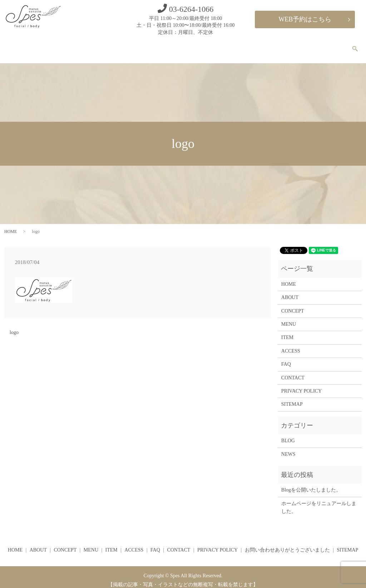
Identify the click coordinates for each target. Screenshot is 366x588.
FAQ (299, 46)
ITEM (242, 46)
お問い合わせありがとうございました (287, 544)
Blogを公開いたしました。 (311, 484)
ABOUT (147, 46)
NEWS (288, 448)
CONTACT (330, 46)
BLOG (288, 435)
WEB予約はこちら (305, 19)
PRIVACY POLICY (301, 385)
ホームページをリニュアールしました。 (319, 501)
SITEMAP (292, 398)
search (358, 46)
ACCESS (271, 46)
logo (14, 326)
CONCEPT (182, 46)
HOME (117, 46)
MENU (214, 46)
